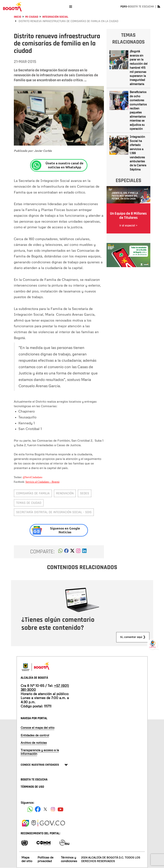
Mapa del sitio (27, 859)
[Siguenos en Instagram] (53, 809)
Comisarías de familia (33, 493)
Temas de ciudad (29, 503)
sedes (85, 493)
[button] (60, 552)
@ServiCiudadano (33, 477)
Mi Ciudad (32, 17)
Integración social (55, 17)
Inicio (18, 17)
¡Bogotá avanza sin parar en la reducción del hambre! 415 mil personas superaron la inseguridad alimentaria (139, 67)
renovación (65, 493)
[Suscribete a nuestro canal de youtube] (60, 809)
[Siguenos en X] (45, 809)
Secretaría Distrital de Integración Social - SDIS (54, 512)
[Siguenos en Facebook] (30, 809)
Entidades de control (35, 735)
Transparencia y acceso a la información (40, 752)
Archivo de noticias (34, 743)
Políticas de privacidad (46, 859)
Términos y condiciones (69, 859)
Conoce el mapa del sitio (38, 728)
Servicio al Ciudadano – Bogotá (42, 482)
